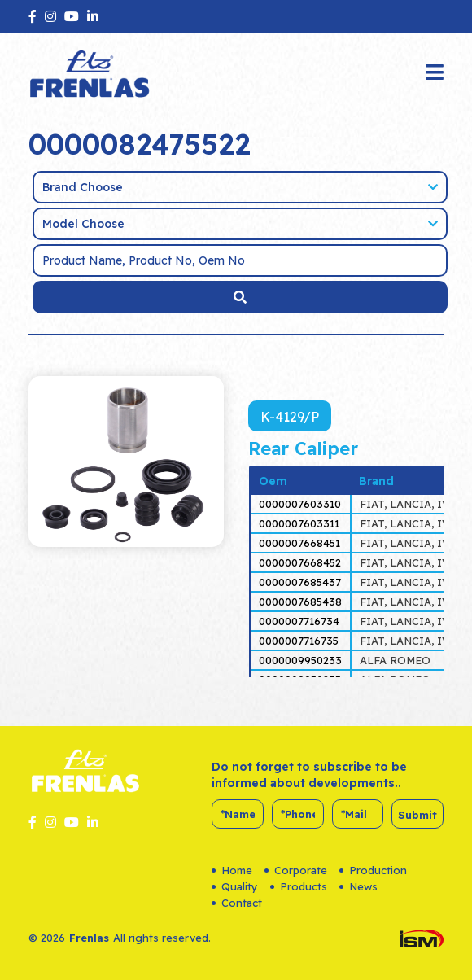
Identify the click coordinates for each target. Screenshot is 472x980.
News (358, 886)
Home (232, 870)
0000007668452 (300, 562)
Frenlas (89, 938)
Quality (235, 886)
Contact (237, 903)
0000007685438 (300, 602)
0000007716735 (299, 641)
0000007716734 (299, 621)
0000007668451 (299, 543)
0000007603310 (300, 504)
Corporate (296, 870)
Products (299, 886)
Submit (417, 815)
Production (373, 870)
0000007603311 (299, 523)
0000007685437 (300, 582)
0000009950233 (300, 660)
